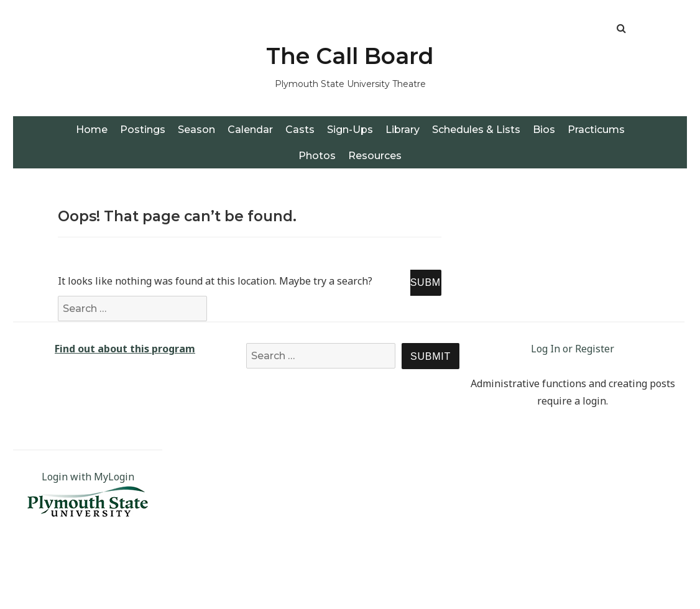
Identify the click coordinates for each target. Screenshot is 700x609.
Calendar (250, 130)
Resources (375, 156)
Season (196, 130)
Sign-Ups (350, 130)
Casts (300, 130)
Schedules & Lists (476, 130)
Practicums (596, 130)
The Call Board (350, 56)
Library (403, 130)
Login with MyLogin (88, 477)
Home (92, 130)
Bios (544, 130)
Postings (143, 130)
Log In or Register (573, 349)
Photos (317, 156)
